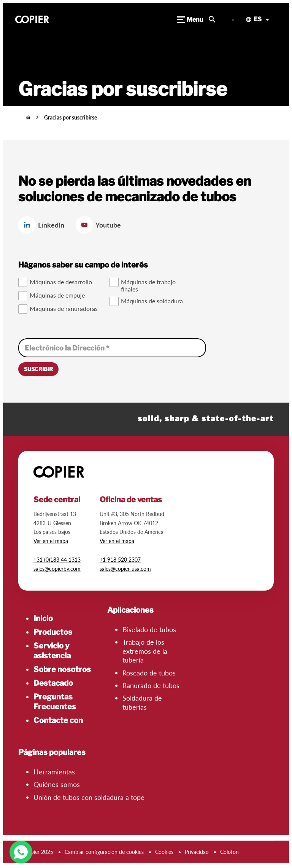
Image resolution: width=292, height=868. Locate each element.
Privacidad (197, 852)
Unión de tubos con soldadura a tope (89, 797)
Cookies (164, 852)
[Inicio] (28, 117)
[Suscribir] (38, 369)
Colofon (229, 852)
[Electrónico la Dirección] (112, 348)
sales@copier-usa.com (125, 569)
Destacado (53, 683)
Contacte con (58, 720)
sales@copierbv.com (57, 569)
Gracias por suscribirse (71, 117)
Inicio (43, 618)
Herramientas (54, 772)
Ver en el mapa (51, 541)
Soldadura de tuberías (142, 702)
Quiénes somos (57, 784)
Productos (53, 632)
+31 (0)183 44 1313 (57, 560)
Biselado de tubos (149, 629)
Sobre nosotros (62, 669)
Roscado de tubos (149, 673)
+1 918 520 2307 (120, 560)
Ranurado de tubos (151, 685)
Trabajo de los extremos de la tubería (145, 651)
